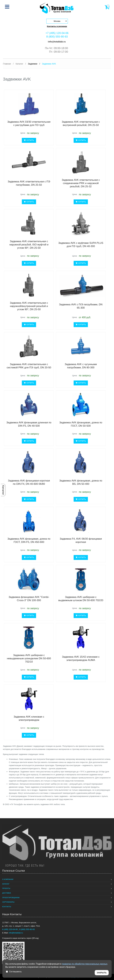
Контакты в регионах (57, 26)
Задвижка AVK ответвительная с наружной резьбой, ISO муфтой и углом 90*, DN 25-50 (29, 245)
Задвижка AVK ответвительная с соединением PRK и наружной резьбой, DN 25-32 (81, 183)
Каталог (3, 490)
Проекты (6, 888)
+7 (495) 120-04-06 (57, 33)
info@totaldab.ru (57, 42)
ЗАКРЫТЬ (102, 973)
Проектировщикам (11, 898)
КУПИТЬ (29, 140)
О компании (8, 879)
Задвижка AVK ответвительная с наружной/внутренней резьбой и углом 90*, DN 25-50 (29, 306)
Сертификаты (8, 902)
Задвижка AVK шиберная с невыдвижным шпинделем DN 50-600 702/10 (29, 658)
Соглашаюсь (14, 972)
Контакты (7, 907)
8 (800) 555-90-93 (57, 37)
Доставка (7, 893)
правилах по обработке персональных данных (85, 964)
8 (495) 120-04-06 (10, 929)
